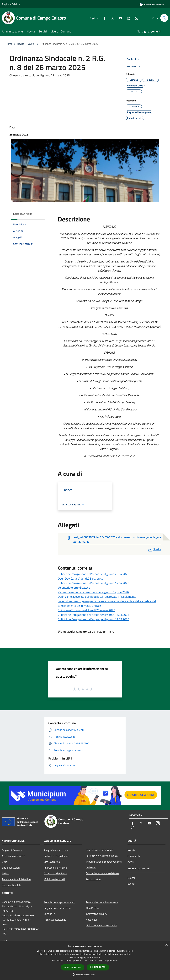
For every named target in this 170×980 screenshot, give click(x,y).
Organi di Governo (12, 850)
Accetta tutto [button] (73, 967)
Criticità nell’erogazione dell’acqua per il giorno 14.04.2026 (93, 583)
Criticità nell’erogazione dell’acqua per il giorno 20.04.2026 (93, 574)
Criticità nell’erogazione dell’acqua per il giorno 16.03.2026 (93, 615)
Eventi (131, 884)
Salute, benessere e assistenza (102, 873)
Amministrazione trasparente (102, 902)
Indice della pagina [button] (23, 214)
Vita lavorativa (52, 862)
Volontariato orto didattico (74, 588)
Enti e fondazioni (11, 868)
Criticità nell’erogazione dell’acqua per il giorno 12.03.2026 (93, 619)
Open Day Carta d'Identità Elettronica (80, 579)
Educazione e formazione (99, 850)
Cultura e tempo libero (56, 856)
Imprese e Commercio (56, 868)
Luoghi (131, 878)
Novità (21, 44)
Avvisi (32, 44)
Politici (6, 873)
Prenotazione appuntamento (59, 902)
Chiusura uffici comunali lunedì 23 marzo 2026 (86, 610)
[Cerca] (164, 18)
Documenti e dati (11, 885)
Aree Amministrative (13, 856)
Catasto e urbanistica (55, 873)
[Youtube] (119, 18)
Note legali (92, 920)
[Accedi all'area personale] (152, 4)
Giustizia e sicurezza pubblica (102, 856)
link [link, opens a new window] (116, 961)
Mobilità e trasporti (54, 879)
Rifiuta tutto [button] (98, 967)
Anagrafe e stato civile (56, 850)
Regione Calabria (11, 4)
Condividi (133, 59)
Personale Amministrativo (16, 879)
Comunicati (134, 856)
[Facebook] (103, 18)
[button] (85, 975)
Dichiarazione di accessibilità (101, 925)
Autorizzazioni (93, 879)
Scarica (154, 549)
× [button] (166, 945)
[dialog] (85, 961)
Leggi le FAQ (51, 914)
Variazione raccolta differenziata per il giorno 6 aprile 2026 (93, 592)
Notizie (131, 850)
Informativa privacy (96, 914)
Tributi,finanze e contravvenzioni (104, 862)
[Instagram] (127, 18)
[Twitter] (111, 18)
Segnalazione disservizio (57, 908)
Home (9, 44)
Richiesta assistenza (55, 920)
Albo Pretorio (93, 908)
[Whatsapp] (135, 18)
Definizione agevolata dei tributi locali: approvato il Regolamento (97, 597)
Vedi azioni (134, 66)
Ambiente (91, 867)
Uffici (5, 862)
